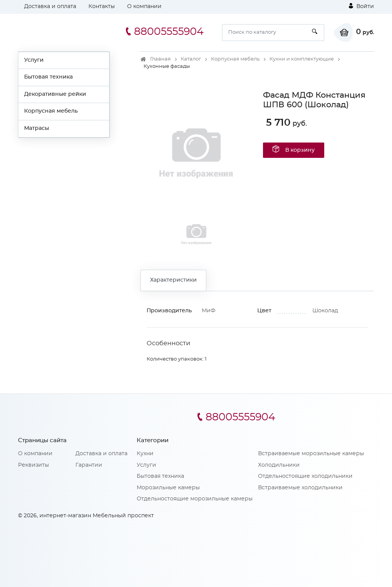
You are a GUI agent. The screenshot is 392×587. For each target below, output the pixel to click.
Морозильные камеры (168, 488)
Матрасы (37, 128)
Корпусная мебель (51, 111)
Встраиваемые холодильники (300, 488)
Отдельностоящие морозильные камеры (195, 499)
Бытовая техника (48, 77)
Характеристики (173, 280)
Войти (361, 6)
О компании (144, 7)
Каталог (191, 59)
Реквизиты (33, 465)
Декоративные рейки (55, 94)
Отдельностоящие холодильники (305, 476)
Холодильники (279, 465)
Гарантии (89, 465)
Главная (160, 59)
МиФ (209, 311)
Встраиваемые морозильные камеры (311, 454)
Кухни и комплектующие (302, 59)
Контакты (102, 7)
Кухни (145, 454)
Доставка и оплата (50, 7)
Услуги (34, 60)
